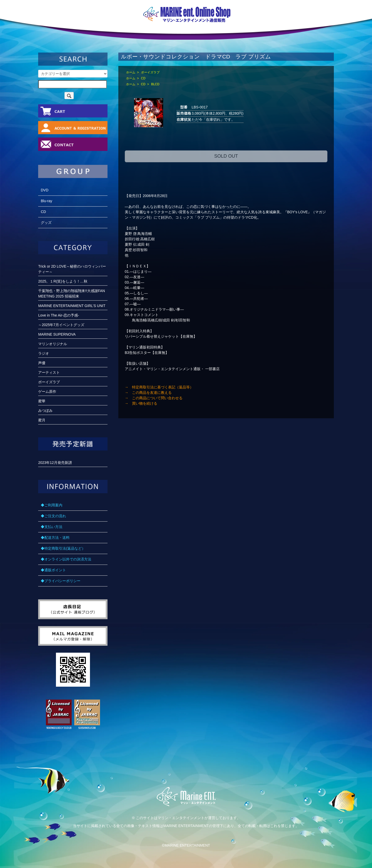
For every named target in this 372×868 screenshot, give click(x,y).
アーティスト (49, 372)
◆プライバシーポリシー (61, 581)
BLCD (155, 84)
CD (143, 78)
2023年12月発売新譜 (55, 463)
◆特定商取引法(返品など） (63, 548)
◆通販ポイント (53, 570)
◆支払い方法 (52, 527)
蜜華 (42, 401)
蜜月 (42, 420)
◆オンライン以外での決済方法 (66, 559)
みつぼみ (45, 411)
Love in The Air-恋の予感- (59, 315)
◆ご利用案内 (52, 505)
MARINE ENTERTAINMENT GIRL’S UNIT (72, 306)
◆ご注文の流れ (53, 516)
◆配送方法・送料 (55, 538)
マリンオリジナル (53, 344)
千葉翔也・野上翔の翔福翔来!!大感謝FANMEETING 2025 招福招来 (72, 293)
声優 (42, 363)
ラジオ (44, 353)
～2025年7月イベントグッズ (61, 325)
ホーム (131, 72)
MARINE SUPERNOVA (57, 334)
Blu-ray (46, 201)
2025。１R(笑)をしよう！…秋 (63, 281)
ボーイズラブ (150, 72)
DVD (45, 190)
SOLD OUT (226, 156)
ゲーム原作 (47, 392)
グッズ (46, 223)
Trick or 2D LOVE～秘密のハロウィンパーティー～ (72, 269)
